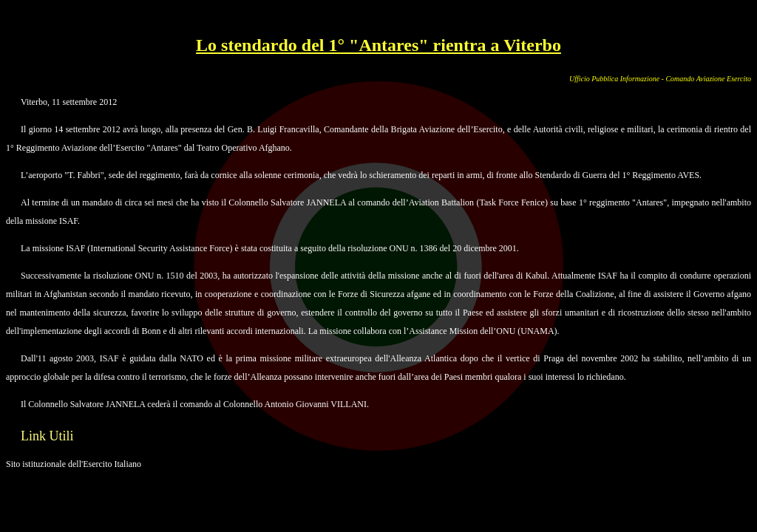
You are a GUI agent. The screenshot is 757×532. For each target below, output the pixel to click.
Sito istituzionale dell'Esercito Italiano (74, 464)
